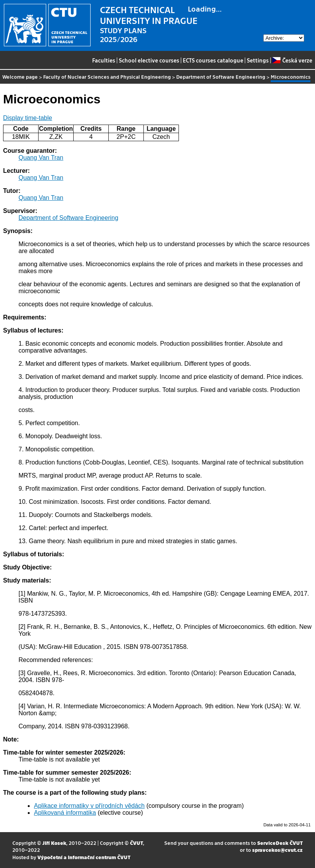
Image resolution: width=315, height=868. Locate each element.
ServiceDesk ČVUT (280, 843)
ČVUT (136, 843)
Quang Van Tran (41, 158)
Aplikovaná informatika (65, 813)
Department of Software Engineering (221, 77)
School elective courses (149, 60)
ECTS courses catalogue (213, 60)
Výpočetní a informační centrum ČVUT (84, 857)
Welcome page (20, 77)
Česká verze (292, 60)
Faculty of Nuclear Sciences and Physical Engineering (107, 77)
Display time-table (28, 118)
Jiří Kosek (54, 843)
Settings (258, 60)
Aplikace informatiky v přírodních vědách (89, 806)
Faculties (104, 60)
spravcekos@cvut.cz (277, 850)
